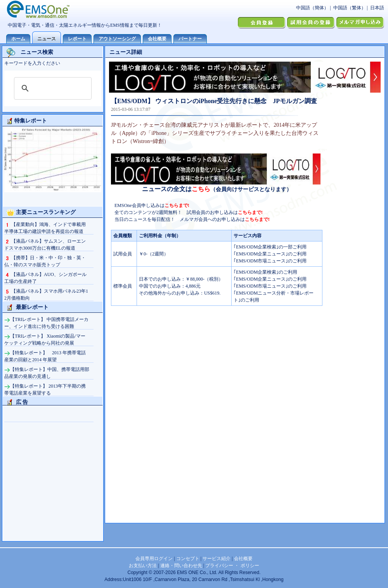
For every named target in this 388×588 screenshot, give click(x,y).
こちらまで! (177, 205)
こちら (201, 189)
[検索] (52, 88)
